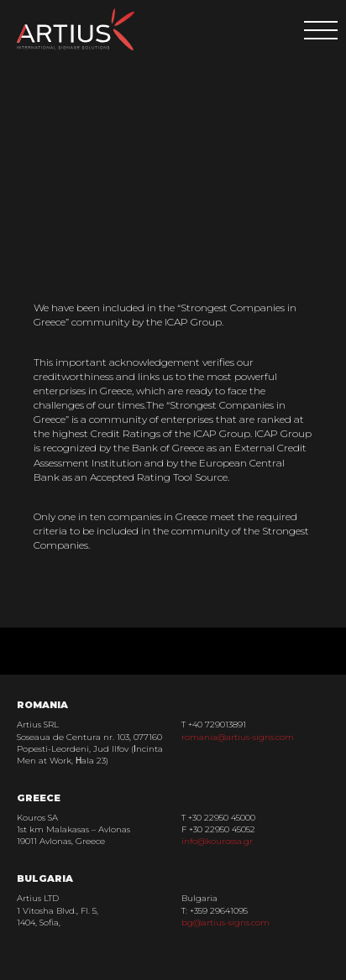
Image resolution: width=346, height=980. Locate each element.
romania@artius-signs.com (238, 737)
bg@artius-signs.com (225, 923)
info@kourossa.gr (217, 841)
